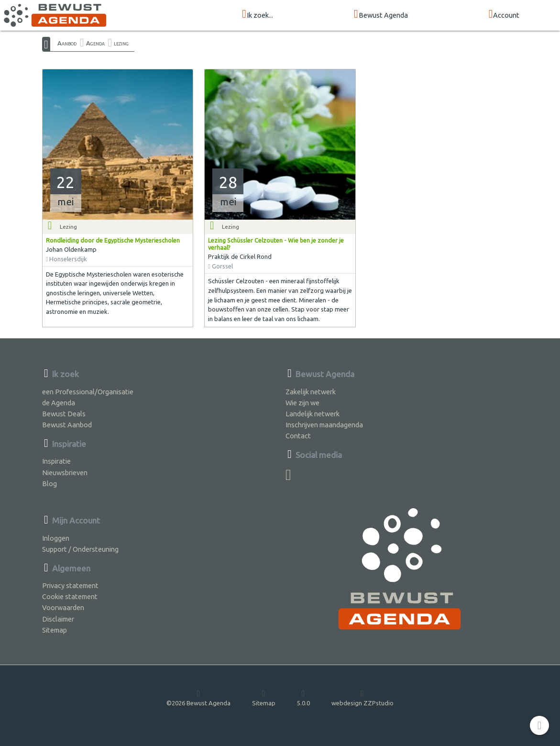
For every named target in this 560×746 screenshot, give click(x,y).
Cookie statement (70, 596)
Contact (298, 436)
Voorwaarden (63, 607)
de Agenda (59, 403)
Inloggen (56, 538)
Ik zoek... (258, 15)
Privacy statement (70, 585)
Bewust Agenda (381, 15)
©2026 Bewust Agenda (198, 698)
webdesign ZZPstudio (362, 698)
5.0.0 (303, 698)
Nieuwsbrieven (65, 473)
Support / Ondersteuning (80, 549)
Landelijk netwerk (313, 414)
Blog (49, 484)
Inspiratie (56, 461)
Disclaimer (58, 619)
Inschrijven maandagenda (324, 425)
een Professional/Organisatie (88, 392)
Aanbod (67, 43)
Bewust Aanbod (67, 425)
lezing (121, 43)
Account (504, 15)
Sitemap (55, 630)
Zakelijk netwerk (311, 392)
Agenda (95, 43)
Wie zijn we (302, 403)
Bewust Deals (64, 414)
